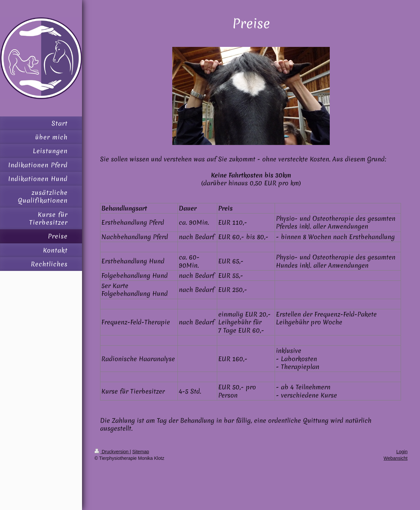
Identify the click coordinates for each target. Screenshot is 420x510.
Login (402, 452)
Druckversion (112, 452)
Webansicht (396, 458)
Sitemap (141, 452)
